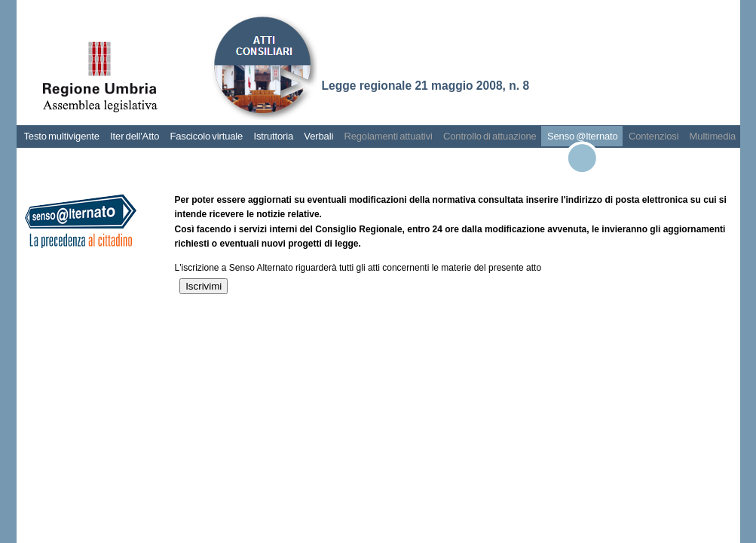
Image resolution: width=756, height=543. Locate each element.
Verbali (318, 136)
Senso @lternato (583, 136)
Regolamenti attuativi (388, 136)
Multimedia (713, 136)
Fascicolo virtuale (206, 136)
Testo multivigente (62, 136)
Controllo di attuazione (490, 136)
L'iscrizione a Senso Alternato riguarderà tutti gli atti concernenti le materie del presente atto (358, 268)
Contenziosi (654, 136)
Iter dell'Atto (135, 136)
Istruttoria (273, 136)
